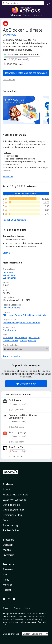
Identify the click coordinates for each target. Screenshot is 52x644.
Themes (27, 15)
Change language (11, 634)
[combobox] (23, 3)
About (6, 489)
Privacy (6, 608)
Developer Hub (11, 505)
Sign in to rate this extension (26, 193)
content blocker (10, 340)
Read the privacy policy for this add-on (21, 323)
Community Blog (12, 515)
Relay (6, 580)
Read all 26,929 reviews (14, 220)
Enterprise (9, 555)
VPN (5, 574)
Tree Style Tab (16, 447)
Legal (28, 608)
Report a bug (10, 525)
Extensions (15, 15)
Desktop (8, 545)
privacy (23, 340)
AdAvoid (11, 35)
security (32, 340)
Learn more (8, 253)
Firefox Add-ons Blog (15, 495)
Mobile (7, 550)
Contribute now (26, 384)
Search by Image (17, 432)
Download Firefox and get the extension (26, 73)
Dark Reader (15, 400)
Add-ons (8, 484)
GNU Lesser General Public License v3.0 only (24, 315)
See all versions (10, 330)
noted (29, 614)
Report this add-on (12, 356)
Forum (6, 520)
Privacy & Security (12, 308)
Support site (9, 275)
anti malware (21, 338)
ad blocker (8, 338)
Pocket (7, 590)
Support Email (9, 278)
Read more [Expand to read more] (8, 176)
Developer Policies (13, 510)
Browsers (8, 569)
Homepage (8, 272)
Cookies (18, 608)
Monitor (7, 585)
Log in (48, 3)
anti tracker (34, 338)
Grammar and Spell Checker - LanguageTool (24, 416)
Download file (9, 79)
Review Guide (11, 530)
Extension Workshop (15, 500)
